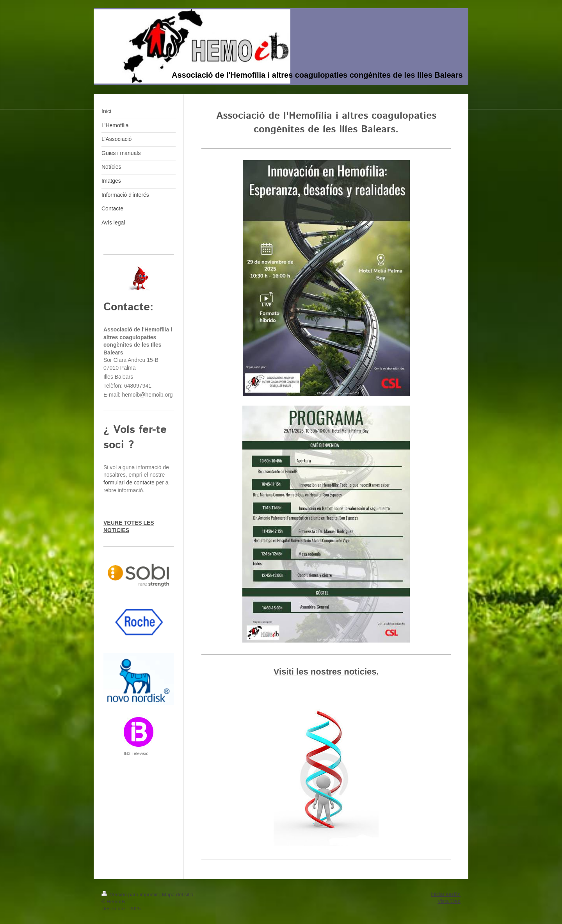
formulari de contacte (129, 482)
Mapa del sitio (178, 895)
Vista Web (449, 901)
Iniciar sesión (446, 894)
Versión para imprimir (130, 895)
